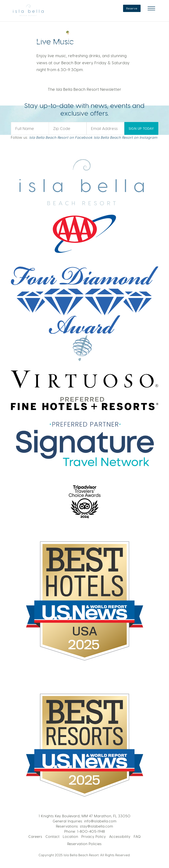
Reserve (132, 8)
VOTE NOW (137, 37)
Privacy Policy (94, 836)
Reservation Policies (84, 844)
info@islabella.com (100, 821)
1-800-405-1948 (91, 831)
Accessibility (120, 836)
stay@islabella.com (96, 826)
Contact (53, 836)
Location (71, 836)
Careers (35, 836)
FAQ (137, 836)
